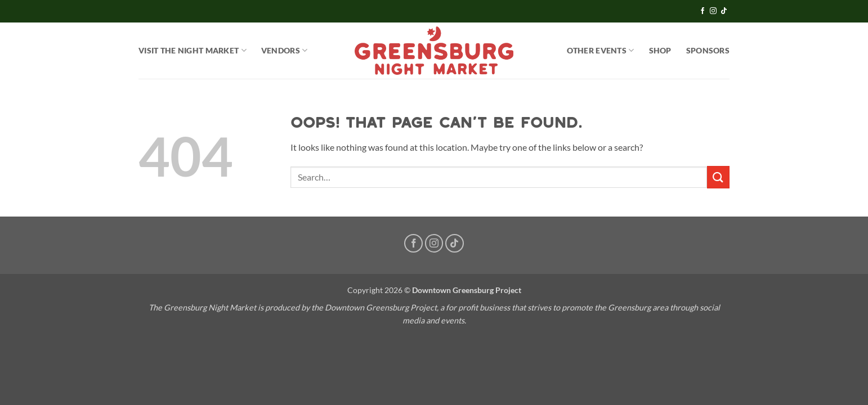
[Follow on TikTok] (724, 11)
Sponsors (708, 50)
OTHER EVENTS (601, 50)
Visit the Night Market (193, 50)
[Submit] (718, 177)
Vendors (285, 50)
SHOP (660, 50)
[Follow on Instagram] (713, 11)
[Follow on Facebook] (703, 11)
